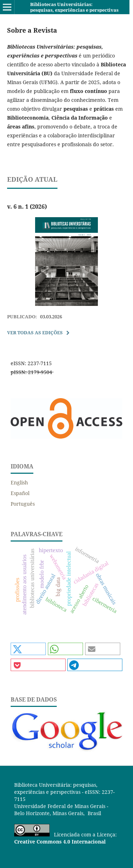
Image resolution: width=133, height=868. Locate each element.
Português (23, 504)
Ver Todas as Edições (35, 333)
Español (20, 493)
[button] (28, 649)
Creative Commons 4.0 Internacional (60, 842)
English (19, 482)
